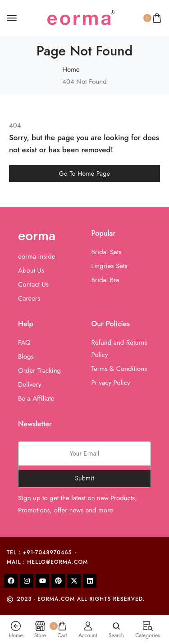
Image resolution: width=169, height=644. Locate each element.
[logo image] (81, 17)
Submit (84, 478)
